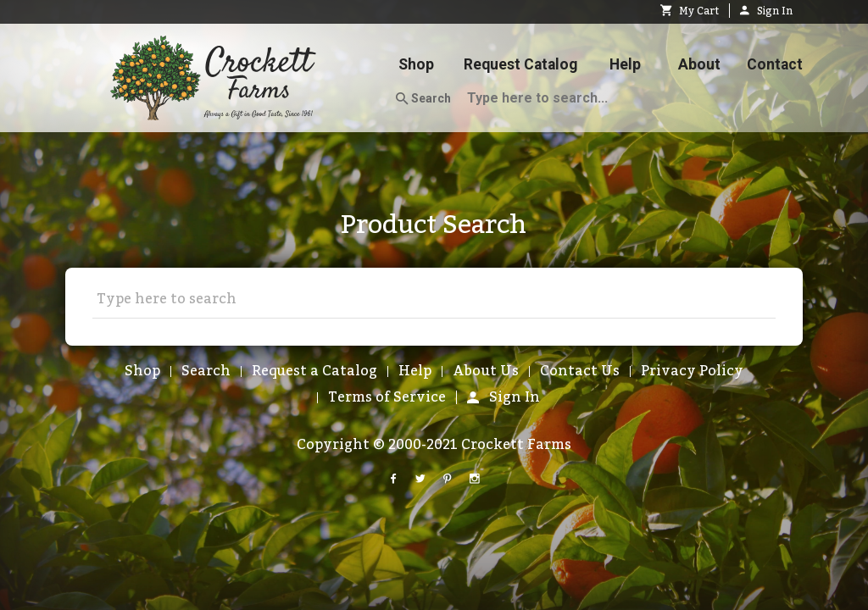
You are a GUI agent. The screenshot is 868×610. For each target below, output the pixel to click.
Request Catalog (520, 64)
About (699, 64)
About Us (486, 371)
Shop (416, 64)
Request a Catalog (314, 371)
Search (423, 99)
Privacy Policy (692, 371)
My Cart (690, 11)
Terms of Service (387, 397)
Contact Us (580, 371)
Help (625, 64)
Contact (775, 64)
